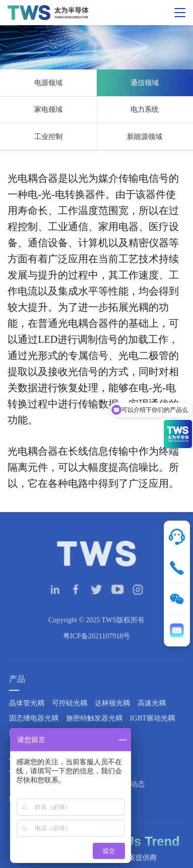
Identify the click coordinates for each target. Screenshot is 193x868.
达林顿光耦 (112, 713)
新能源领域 (145, 137)
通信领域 (145, 83)
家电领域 (48, 110)
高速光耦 (152, 713)
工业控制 (48, 137)
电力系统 (145, 110)
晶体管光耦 (27, 713)
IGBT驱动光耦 (152, 728)
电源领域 (48, 83)
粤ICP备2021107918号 (96, 646)
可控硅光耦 (70, 713)
